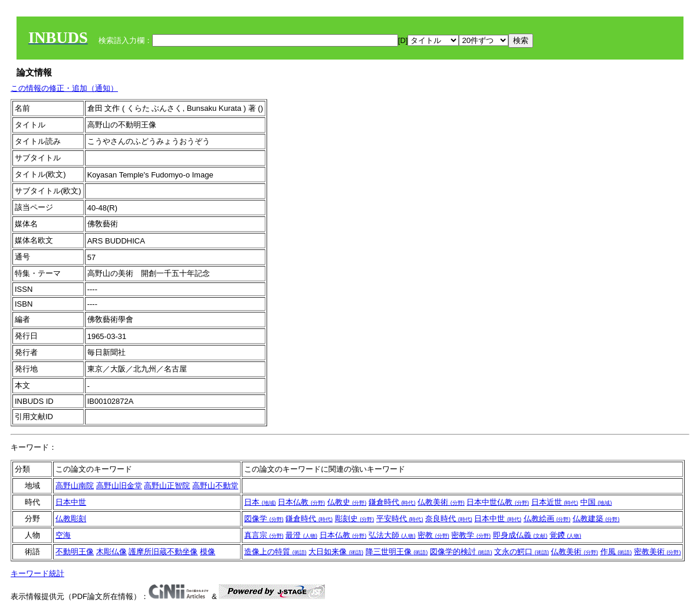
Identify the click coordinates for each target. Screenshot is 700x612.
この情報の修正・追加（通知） (64, 88)
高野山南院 (75, 486)
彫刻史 (355, 519)
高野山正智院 (167, 486)
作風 (616, 552)
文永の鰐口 (522, 552)
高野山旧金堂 (119, 486)
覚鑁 (566, 535)
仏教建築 (596, 519)
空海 (63, 535)
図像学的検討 (461, 552)
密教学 (471, 535)
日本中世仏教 (498, 502)
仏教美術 (441, 502)
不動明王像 (75, 552)
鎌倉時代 (392, 502)
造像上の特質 (275, 552)
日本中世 (71, 502)
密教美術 (658, 552)
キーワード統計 (37, 573)
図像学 (264, 519)
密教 (433, 535)
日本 (260, 502)
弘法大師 (392, 535)
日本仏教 (301, 502)
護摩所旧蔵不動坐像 (163, 552)
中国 (596, 502)
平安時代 (400, 519)
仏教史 (347, 502)
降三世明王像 (397, 552)
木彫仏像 (111, 552)
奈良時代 (449, 519)
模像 (208, 552)
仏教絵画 (547, 519)
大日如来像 (336, 552)
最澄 (301, 535)
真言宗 (264, 535)
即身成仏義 (520, 535)
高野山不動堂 (215, 486)
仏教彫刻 (71, 519)
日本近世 (555, 502)
